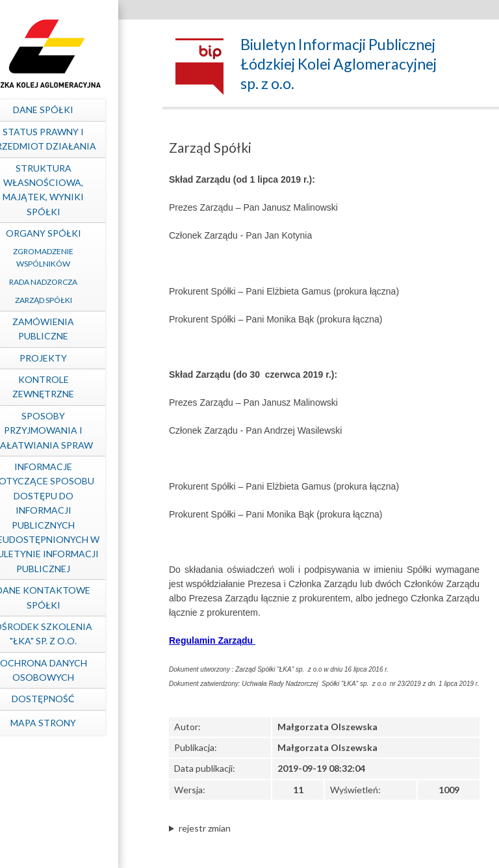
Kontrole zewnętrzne (75, 387)
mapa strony (75, 723)
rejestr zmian (205, 828)
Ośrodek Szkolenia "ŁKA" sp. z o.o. (75, 634)
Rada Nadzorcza (75, 282)
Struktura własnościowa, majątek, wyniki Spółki (75, 190)
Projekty (75, 358)
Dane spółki (75, 110)
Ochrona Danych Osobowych (75, 670)
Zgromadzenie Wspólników (75, 257)
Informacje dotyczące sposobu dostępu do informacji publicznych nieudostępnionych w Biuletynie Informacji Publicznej (75, 518)
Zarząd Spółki (75, 300)
